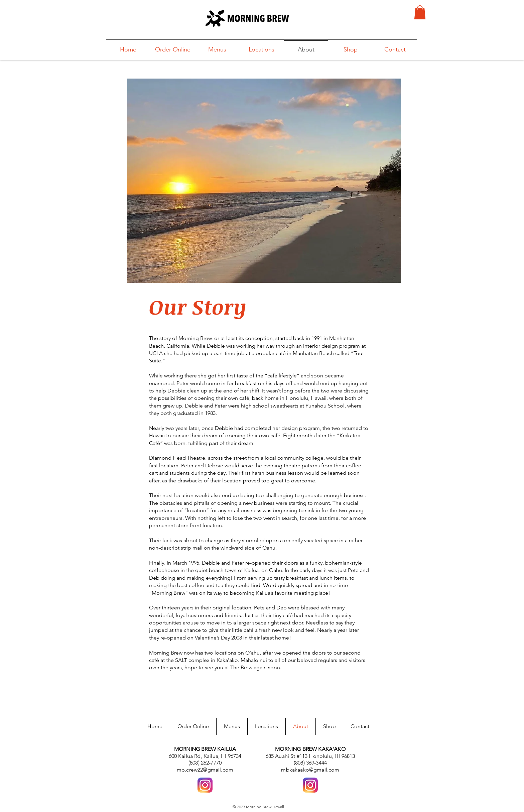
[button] (420, 12)
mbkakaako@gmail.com (310, 770)
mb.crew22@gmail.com (205, 770)
